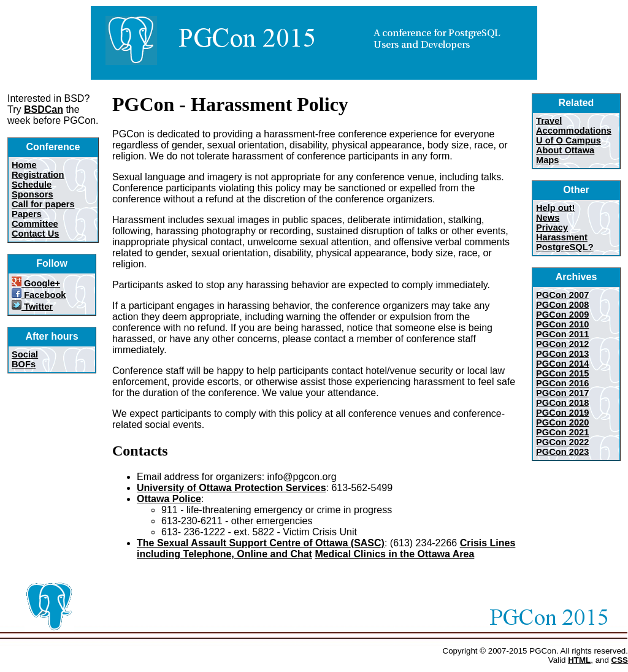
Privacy (552, 227)
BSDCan (44, 109)
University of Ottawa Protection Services (232, 488)
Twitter (32, 307)
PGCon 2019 (562, 413)
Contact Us (35, 234)
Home (24, 165)
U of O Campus (569, 140)
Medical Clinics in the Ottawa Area (394, 554)
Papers (27, 214)
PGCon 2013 (562, 354)
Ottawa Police (169, 499)
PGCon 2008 (562, 305)
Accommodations (574, 131)
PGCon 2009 (562, 315)
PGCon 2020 (562, 422)
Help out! (556, 208)
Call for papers (43, 204)
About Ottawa (565, 150)
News (548, 218)
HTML (579, 660)
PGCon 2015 (562, 373)
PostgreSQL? (565, 247)
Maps (547, 160)
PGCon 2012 (562, 344)
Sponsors (33, 194)
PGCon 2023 (562, 452)
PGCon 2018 (562, 403)
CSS (620, 660)
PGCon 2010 (562, 324)
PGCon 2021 (562, 432)
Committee (35, 224)
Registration (38, 175)
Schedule (32, 185)
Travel (549, 121)
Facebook (39, 295)
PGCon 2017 (562, 393)
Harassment (562, 237)
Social (25, 354)
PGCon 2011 (562, 334)
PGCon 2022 (562, 442)
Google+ (36, 283)
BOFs (24, 364)
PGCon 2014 (562, 364)
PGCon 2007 (562, 295)
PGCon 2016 (562, 383)
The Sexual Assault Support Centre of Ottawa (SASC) (261, 543)
